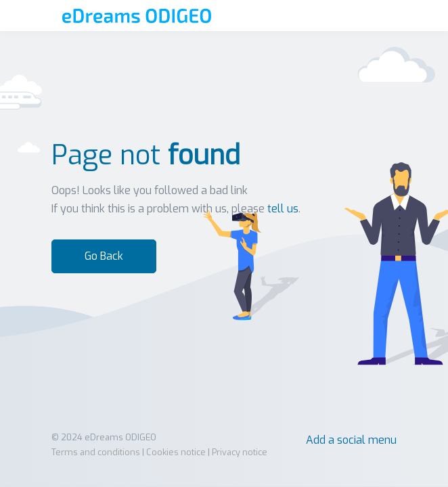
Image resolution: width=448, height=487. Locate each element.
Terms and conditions (96, 452)
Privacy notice (240, 452)
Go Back (104, 256)
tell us (283, 209)
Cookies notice (176, 452)
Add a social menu (351, 440)
